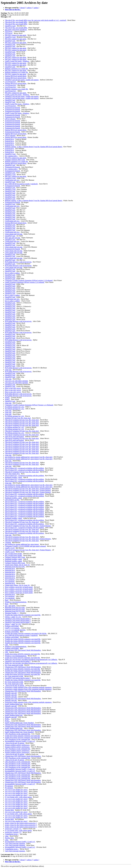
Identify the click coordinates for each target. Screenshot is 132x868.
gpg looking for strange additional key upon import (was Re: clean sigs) (29, 457)
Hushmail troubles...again (14, 477)
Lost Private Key (11, 82)
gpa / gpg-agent (10, 606)
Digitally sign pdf (11, 693)
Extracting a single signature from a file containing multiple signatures (28, 687)
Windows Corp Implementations (16, 602)
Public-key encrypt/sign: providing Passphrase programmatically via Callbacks (31, 660)
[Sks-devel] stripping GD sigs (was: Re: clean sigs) (22, 420)
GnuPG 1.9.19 (10, 548)
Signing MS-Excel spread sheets (16, 76)
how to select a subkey (13, 273)
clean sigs (8, 370)
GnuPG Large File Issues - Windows (17, 61)
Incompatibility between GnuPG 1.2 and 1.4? (20, 741)
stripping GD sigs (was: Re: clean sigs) (18, 418)
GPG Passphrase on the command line (18, 734)
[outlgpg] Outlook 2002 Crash (15, 160)
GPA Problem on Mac (12, 500)
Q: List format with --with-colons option (19, 797)
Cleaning (8, 542)
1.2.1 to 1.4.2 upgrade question (15, 630)
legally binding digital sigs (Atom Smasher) (20, 723)
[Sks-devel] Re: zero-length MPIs (16, 22)
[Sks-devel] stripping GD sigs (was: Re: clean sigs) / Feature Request (28, 489)
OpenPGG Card (10, 26)
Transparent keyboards (13, 108)
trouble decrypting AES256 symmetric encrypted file (23, 654)
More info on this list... (13, 10)
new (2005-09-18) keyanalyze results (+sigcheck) (22, 635)
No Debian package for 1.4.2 (15, 407)
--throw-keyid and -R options (15, 686)
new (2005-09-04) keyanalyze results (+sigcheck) (22, 184)
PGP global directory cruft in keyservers (18, 262)
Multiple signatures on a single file (17, 69)
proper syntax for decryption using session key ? (21, 823)
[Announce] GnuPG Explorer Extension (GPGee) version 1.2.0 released (29, 280)
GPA (7, 645)
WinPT (7, 398)
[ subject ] (29, 8)
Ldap (7, 836)
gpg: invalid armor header (14, 554)
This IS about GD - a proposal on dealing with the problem (25, 468)
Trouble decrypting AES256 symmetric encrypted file (23, 615)
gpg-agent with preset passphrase (16, 30)
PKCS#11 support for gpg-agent (16, 35)
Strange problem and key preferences (17, 745)
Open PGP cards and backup (15, 437)
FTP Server (9, 31)
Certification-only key (12, 180)
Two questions (10, 580)
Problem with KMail (12, 626)
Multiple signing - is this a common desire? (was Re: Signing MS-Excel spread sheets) (34, 147)
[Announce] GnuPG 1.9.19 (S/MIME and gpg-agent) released (26, 546)
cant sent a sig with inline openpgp (17, 381)
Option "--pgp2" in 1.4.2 (13, 617)
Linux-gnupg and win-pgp (14, 234)
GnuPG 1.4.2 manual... (13, 628)
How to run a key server (13, 388)
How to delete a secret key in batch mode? (19, 587)
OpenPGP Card (10, 41)
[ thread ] (23, 8)
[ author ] (36, 8)
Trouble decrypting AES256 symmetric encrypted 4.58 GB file (26, 634)
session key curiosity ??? (13, 829)
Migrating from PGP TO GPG (15, 567)
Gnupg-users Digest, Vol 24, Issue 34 (17, 565)
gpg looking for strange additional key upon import (22, 544)
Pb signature (9, 786)
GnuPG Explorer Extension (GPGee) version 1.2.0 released (25, 282)
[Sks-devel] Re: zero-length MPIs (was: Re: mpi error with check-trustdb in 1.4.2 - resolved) (36, 20)
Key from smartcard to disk (14, 665)
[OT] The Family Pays (13, 474)
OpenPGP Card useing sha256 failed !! (18, 619)
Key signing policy (11, 156)
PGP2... (8, 719)
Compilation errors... (12, 834)
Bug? (7, 600)
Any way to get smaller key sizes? (16, 790)
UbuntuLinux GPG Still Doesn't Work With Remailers (23, 650)
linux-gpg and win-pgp (13, 238)
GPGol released (10, 119)
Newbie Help (10, 810)
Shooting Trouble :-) (12, 613)
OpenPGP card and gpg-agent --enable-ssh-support (22, 80)
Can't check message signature (15, 843)
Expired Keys (10, 139)
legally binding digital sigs (14, 704)
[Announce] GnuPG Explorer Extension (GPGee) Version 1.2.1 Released (29, 405)
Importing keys (10, 568)
